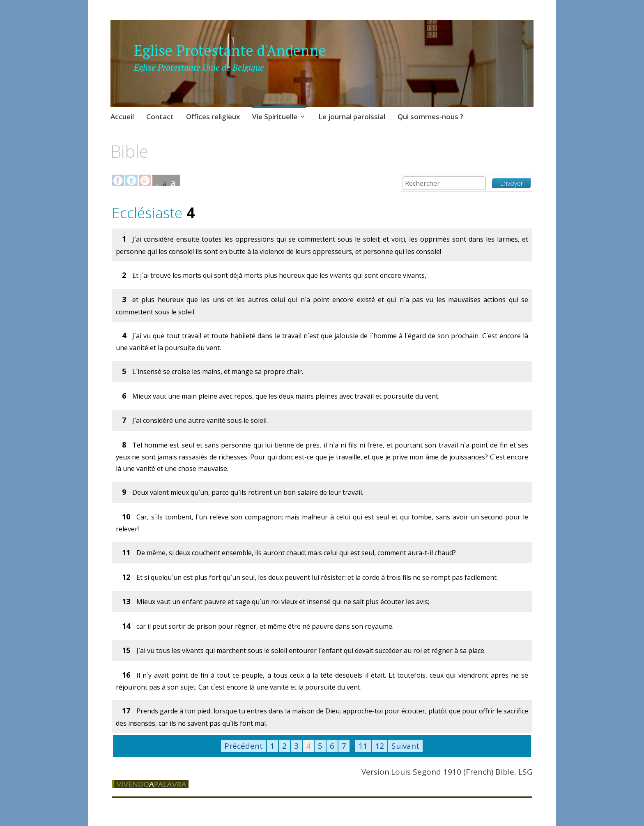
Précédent (244, 746)
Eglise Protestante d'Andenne (230, 50)
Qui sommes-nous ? (430, 117)
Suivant (405, 746)
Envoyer (512, 183)
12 (379, 746)
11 (363, 746)
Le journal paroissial (352, 117)
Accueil (122, 117)
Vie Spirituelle (275, 117)
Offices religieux (213, 117)
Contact (160, 117)
